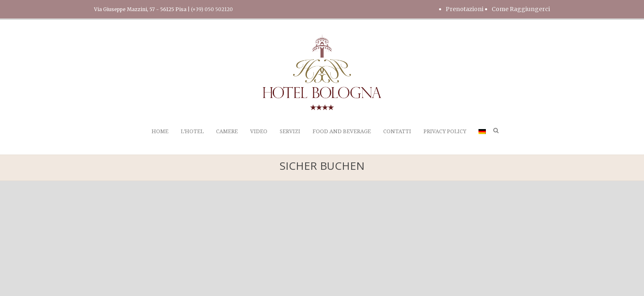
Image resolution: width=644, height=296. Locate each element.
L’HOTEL (192, 131)
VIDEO (259, 131)
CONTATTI (397, 131)
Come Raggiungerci (521, 9)
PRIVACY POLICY (445, 131)
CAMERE (227, 131)
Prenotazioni (465, 9)
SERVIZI (290, 131)
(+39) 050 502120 (212, 9)
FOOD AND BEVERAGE (342, 131)
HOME (160, 131)
